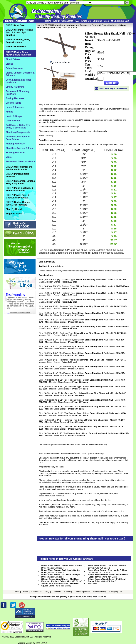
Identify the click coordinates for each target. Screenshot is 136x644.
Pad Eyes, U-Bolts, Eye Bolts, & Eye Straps (18, 126)
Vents (9, 157)
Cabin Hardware (14, 68)
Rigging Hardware (15, 144)
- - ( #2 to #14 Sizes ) (61, 576)
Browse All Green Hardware (104, 25)
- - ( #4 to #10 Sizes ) (107, 571)
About (56, 21)
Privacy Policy (99, 592)
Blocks (9, 64)
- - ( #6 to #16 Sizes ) (61, 585)
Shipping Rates (101, 21)
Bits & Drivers (13, 59)
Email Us (86, 21)
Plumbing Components (18, 132)
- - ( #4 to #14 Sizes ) (61, 571)
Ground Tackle (13, 103)
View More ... (93, 583)
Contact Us (67, 21)
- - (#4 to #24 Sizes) (107, 580)
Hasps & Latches (15, 107)
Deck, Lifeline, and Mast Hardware (18, 81)
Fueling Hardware (15, 98)
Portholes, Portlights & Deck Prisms (18, 138)
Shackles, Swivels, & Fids (19, 148)
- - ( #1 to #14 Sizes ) (62, 567)
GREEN (67, 25)
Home (48, 21)
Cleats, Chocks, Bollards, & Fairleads (20, 74)
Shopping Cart (120, 21)
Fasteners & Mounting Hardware (17, 93)
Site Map (68, 592)
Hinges (9, 112)
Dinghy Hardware (15, 87)
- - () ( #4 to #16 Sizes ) (62, 580)
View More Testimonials (20, 313)
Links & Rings (13, 121)
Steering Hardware (16, 153)
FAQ (77, 21)
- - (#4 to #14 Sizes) (108, 576)
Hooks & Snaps (14, 116)
